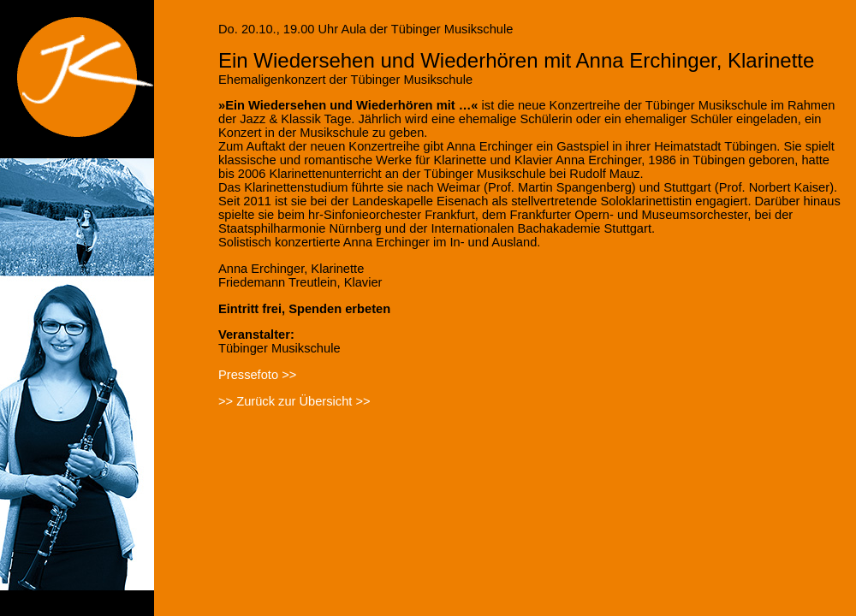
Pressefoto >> (257, 375)
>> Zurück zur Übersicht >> (294, 401)
